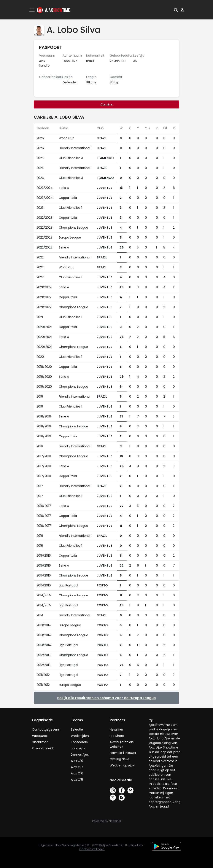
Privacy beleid (42, 748)
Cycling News (120, 759)
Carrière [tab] (106, 104)
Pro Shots (117, 736)
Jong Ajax (78, 748)
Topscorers (79, 742)
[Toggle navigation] (32, 10)
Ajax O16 (77, 773)
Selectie (77, 729)
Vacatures (40, 736)
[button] (176, 10)
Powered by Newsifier (107, 821)
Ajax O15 (77, 780)
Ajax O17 (77, 767)
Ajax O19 (77, 761)
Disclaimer (40, 742)
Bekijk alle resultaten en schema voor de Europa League (106, 698)
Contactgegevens (46, 729)
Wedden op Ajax (122, 765)
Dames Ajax (80, 755)
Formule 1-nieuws (123, 753)
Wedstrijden (80, 736)
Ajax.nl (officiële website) (122, 744)
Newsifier (116, 729)
